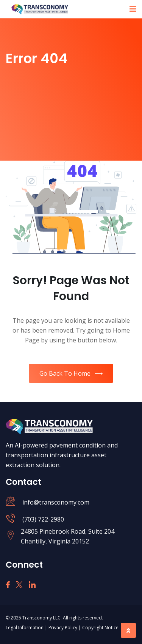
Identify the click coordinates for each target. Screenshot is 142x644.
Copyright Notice (100, 628)
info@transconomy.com (56, 502)
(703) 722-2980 (43, 519)
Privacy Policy (63, 628)
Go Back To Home (71, 373)
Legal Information (25, 628)
